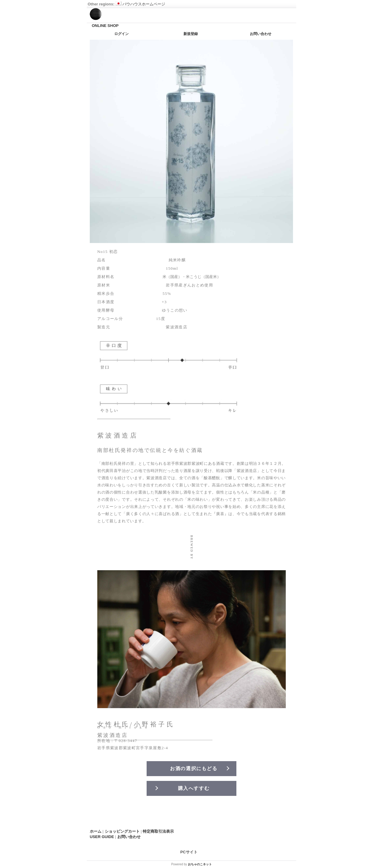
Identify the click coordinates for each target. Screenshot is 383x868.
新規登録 (191, 34)
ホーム (96, 831)
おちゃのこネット (200, 864)
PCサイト (189, 852)
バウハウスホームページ (140, 4)
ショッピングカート (122, 831)
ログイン (121, 34)
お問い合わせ (261, 34)
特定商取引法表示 (158, 831)
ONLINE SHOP (105, 26)
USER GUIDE (102, 837)
